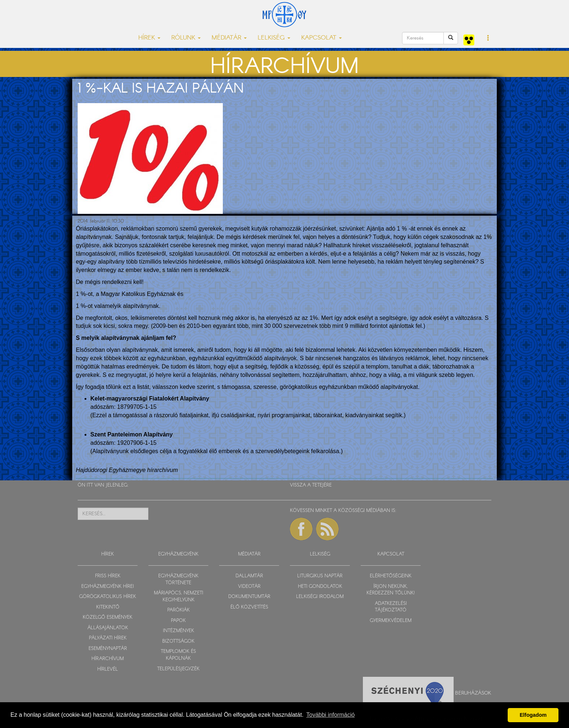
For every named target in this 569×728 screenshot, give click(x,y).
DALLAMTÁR (249, 576)
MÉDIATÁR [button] (229, 38)
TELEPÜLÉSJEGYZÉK (178, 669)
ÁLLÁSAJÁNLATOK (108, 628)
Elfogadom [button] (533, 715)
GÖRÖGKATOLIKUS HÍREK (108, 597)
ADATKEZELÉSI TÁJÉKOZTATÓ (391, 607)
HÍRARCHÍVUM (108, 659)
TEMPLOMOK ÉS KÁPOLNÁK (178, 655)
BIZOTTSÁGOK (178, 641)
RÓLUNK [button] (186, 38)
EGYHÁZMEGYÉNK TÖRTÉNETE (178, 579)
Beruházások (473, 693)
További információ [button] (330, 715)
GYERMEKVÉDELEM (391, 621)
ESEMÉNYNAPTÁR (108, 649)
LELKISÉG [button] (274, 38)
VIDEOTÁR (249, 587)
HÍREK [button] (149, 38)
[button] (488, 38)
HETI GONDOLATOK (320, 587)
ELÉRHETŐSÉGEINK (391, 576)
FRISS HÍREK (108, 576)
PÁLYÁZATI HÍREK (108, 638)
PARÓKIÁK (179, 610)
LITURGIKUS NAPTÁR (320, 576)
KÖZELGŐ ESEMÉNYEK (108, 617)
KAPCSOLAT (391, 554)
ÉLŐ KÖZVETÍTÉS (249, 607)
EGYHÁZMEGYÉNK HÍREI (108, 587)
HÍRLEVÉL (108, 669)
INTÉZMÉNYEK (179, 631)
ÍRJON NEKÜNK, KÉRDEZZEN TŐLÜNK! (391, 590)
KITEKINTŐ (108, 607)
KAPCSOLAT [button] (322, 38)
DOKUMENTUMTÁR (249, 597)
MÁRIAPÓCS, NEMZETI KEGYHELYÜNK (179, 597)
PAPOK (178, 621)
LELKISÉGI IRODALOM (320, 597)
